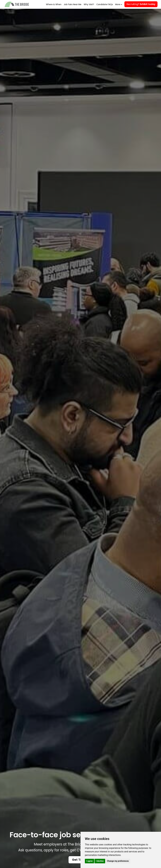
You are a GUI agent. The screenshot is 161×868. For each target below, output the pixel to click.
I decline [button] (100, 861)
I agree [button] (89, 861)
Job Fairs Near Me (73, 4)
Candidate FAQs (105, 4)
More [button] (118, 4)
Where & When (54, 4)
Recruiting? (141, 4)
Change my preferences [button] (118, 861)
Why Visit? (89, 4)
